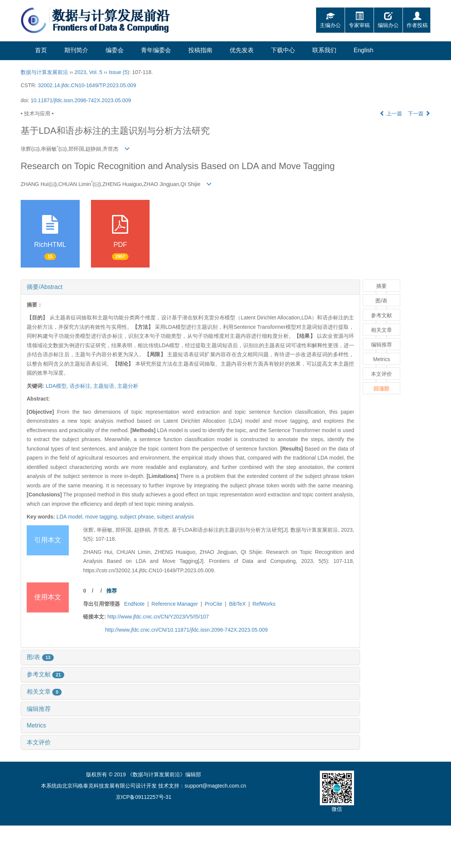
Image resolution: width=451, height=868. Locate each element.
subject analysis (175, 517)
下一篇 (419, 113)
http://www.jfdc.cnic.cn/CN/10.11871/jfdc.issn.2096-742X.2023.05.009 (187, 630)
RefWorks (264, 604)
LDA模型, (58, 386)
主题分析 (128, 386)
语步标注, (82, 386)
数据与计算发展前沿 (44, 72)
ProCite (214, 604)
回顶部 (381, 389)
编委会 (115, 50)
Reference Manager (175, 604)
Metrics (36, 725)
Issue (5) (119, 72)
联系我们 (324, 50)
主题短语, (105, 386)
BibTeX (237, 604)
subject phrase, (138, 517)
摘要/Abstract (45, 287)
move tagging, (103, 517)
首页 (41, 50)
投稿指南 (200, 50)
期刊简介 (76, 50)
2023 (80, 72)
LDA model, (71, 517)
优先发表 (242, 50)
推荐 (112, 591)
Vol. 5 (96, 72)
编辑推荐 (39, 709)
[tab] (190, 287)
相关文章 (44, 692)
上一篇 (391, 113)
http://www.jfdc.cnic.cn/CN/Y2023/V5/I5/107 (158, 617)
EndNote (134, 604)
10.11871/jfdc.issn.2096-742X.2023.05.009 (81, 100)
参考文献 (45, 674)
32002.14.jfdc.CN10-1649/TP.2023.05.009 (87, 85)
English (363, 50)
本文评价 (39, 742)
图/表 (40, 657)
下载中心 (283, 50)
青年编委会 (156, 50)
